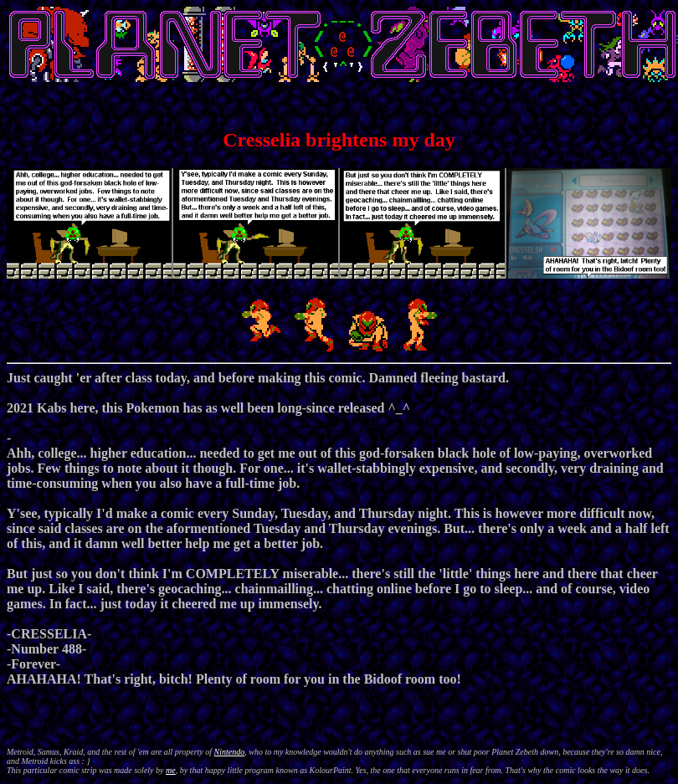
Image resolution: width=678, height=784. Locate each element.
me (171, 770)
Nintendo (230, 752)
